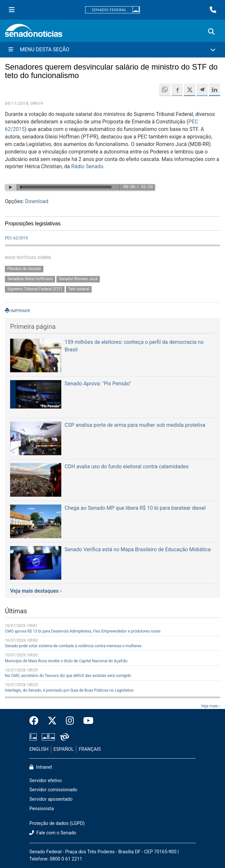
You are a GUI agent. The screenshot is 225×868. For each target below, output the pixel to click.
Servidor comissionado (53, 790)
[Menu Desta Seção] (112, 50)
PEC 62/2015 (16, 238)
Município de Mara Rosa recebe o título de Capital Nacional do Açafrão (66, 661)
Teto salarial (79, 289)
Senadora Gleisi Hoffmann (30, 279)
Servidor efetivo (46, 781)
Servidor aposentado (51, 799)
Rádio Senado (87, 166)
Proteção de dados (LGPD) (57, 823)
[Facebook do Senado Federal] (36, 721)
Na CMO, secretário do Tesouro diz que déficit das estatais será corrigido (68, 676)
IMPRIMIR (17, 311)
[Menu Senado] (12, 10)
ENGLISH (39, 749)
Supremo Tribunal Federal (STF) (35, 289)
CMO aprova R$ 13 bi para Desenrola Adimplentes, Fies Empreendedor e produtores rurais (83, 631)
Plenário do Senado (24, 269)
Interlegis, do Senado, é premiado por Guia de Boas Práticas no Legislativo (69, 690)
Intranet (41, 767)
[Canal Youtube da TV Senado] (86, 721)
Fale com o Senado (53, 833)
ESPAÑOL (64, 749)
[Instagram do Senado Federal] (70, 721)
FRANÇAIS (90, 749)
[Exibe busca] (211, 32)
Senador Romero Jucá (78, 279)
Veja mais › (210, 706)
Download (37, 201)
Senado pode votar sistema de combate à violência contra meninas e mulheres (73, 646)
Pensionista (42, 809)
